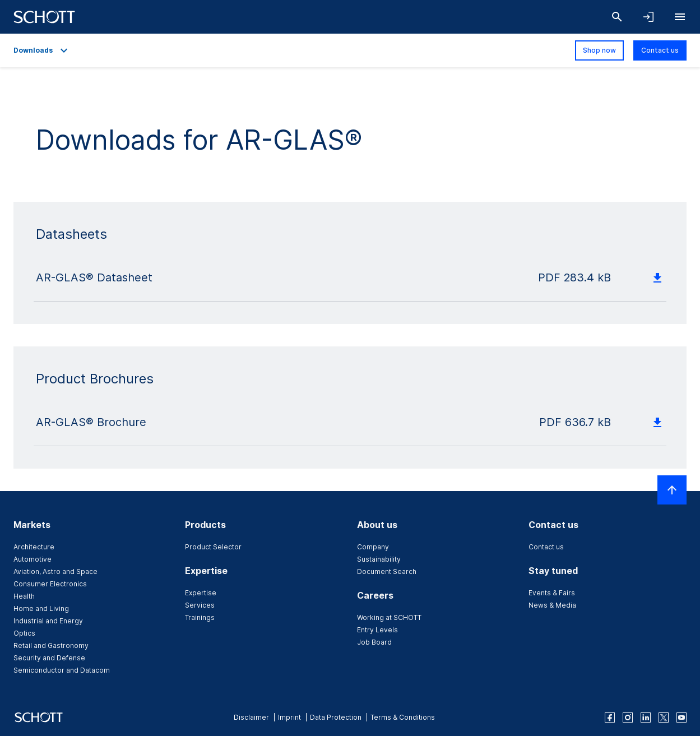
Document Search (387, 571)
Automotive (33, 559)
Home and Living (41, 608)
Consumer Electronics (50, 584)
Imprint (289, 717)
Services (200, 605)
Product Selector (213, 547)
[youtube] (682, 718)
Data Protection (336, 717)
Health (24, 596)
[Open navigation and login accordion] (648, 17)
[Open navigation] (680, 17)
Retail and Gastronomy (51, 645)
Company (373, 547)
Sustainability (379, 559)
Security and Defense (49, 658)
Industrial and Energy (48, 621)
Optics (24, 633)
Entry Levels (377, 630)
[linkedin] (646, 718)
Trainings (200, 617)
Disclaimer (251, 717)
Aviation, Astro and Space (55, 571)
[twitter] (664, 718)
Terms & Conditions (403, 717)
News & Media (552, 605)
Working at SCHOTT (389, 617)
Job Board (374, 642)
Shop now (599, 50)
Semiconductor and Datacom (62, 670)
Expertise (201, 593)
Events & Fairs (552, 593)
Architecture (34, 547)
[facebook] (610, 718)
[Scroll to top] (672, 490)
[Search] (617, 17)
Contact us (660, 50)
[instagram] (628, 718)
